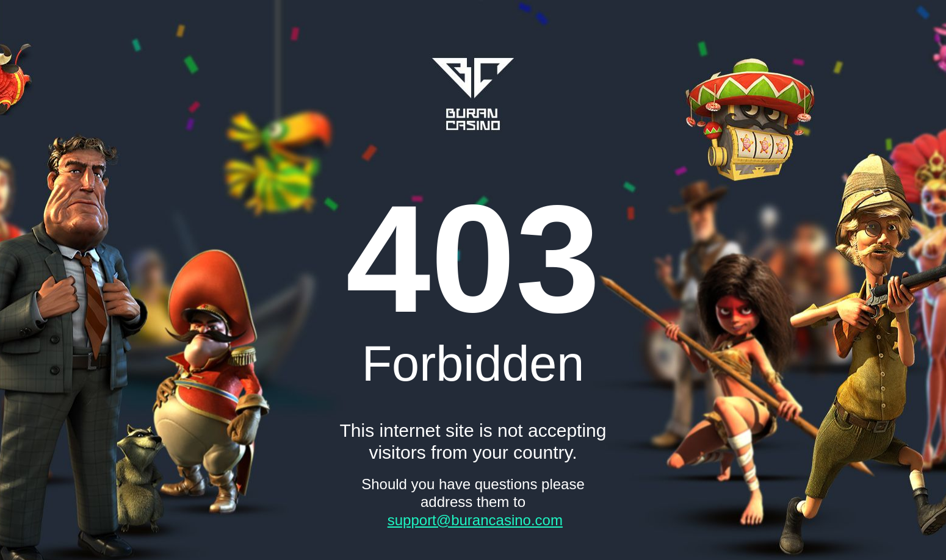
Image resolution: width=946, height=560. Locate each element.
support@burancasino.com (475, 520)
